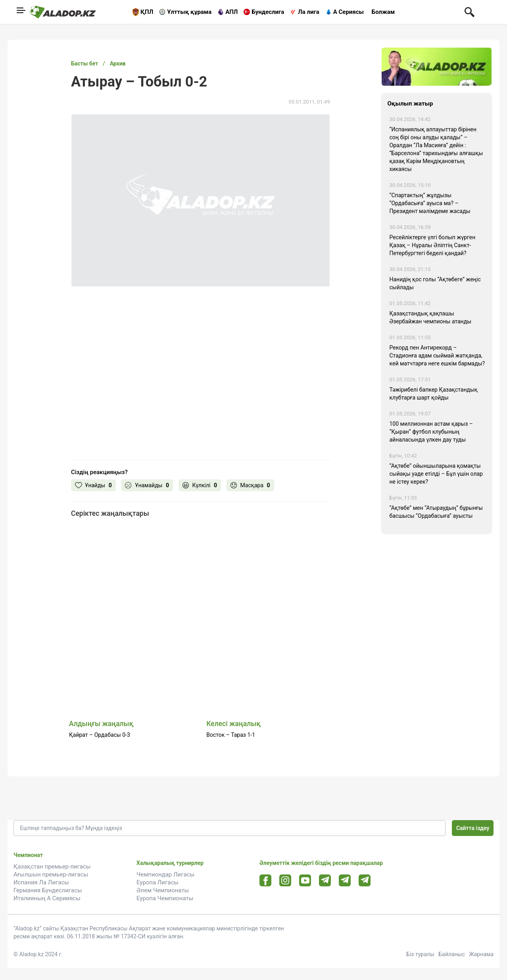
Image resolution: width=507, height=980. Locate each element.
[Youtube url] (305, 881)
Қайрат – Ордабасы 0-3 (100, 735)
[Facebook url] (266, 881)
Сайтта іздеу (473, 828)
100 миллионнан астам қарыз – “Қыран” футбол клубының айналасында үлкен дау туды (431, 432)
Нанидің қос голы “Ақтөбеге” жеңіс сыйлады (435, 283)
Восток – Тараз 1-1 (231, 735)
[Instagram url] (285, 881)
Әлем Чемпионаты (163, 890)
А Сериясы (349, 12)
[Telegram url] (325, 880)
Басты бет (84, 63)
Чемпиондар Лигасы (165, 874)
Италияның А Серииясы (47, 898)
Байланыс (452, 954)
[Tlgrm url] (345, 880)
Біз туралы (420, 954)
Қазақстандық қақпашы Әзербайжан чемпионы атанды (431, 317)
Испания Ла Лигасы (41, 882)
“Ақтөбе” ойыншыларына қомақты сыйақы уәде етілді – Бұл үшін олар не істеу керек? (436, 474)
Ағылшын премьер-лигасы (51, 874)
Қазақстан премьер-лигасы (52, 867)
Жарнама (481, 954)
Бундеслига (268, 12)
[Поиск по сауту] (470, 12)
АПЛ (231, 12)
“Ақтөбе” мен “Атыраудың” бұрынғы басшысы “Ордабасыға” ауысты (436, 512)
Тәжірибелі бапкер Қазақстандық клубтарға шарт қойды (434, 394)
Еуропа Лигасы (157, 882)
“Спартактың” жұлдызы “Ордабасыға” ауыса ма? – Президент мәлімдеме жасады (430, 203)
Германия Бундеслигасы (48, 890)
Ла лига (309, 12)
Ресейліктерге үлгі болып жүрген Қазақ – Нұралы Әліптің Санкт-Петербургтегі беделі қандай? (433, 245)
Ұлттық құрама (189, 12)
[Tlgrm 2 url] (365, 880)
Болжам (383, 12)
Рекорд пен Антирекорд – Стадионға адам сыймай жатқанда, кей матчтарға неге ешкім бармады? (437, 355)
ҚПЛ (147, 12)
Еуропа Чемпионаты (165, 898)
